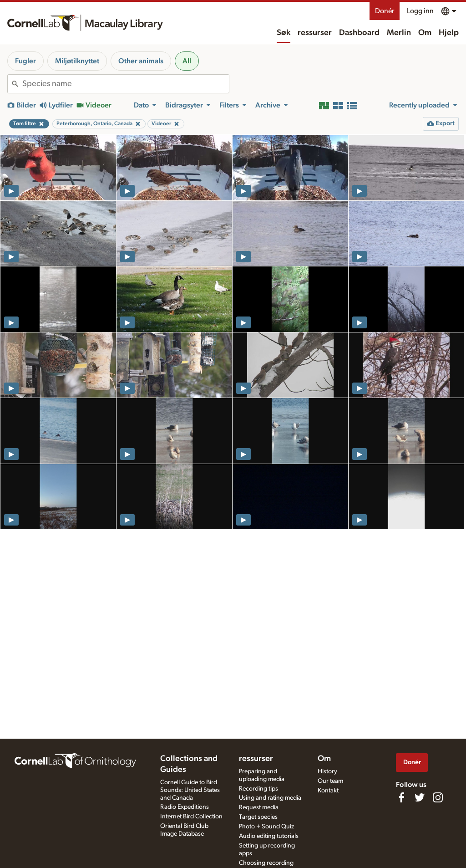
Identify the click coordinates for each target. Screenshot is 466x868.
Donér (385, 11)
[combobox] (126, 84)
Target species (258, 817)
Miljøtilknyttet (77, 61)
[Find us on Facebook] (401, 797)
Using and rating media (270, 798)
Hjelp (449, 33)
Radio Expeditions (185, 807)
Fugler (25, 61)
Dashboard (359, 33)
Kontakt (328, 791)
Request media (259, 807)
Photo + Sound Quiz (266, 827)
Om (425, 33)
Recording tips (258, 789)
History (327, 771)
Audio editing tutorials (269, 836)
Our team (330, 781)
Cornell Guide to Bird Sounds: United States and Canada (190, 790)
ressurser (315, 33)
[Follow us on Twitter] (420, 797)
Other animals (141, 61)
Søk (284, 33)
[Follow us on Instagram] (438, 797)
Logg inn (420, 11)
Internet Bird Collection (191, 817)
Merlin (399, 33)
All (187, 61)
